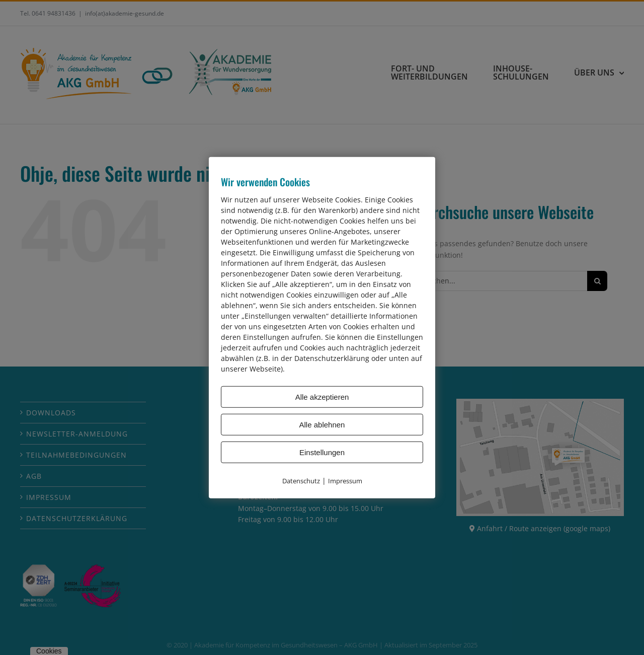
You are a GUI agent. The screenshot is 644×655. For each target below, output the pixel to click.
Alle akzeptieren (322, 396)
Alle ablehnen (322, 424)
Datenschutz (301, 480)
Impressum (345, 480)
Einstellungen (322, 452)
